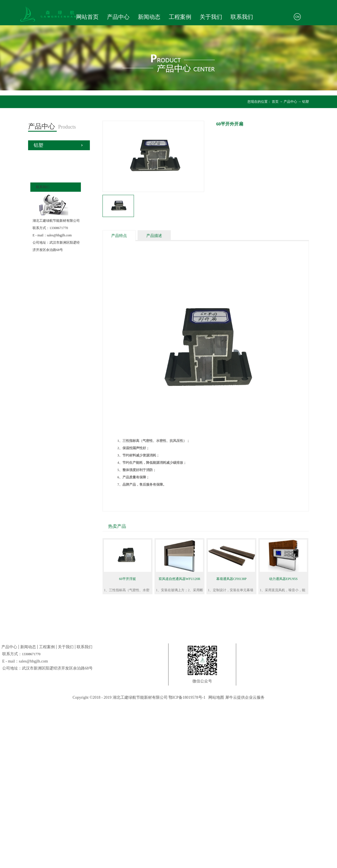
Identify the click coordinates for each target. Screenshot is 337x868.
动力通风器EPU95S (283, 579)
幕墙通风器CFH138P (231, 579)
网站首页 (87, 17)
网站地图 (215, 697)
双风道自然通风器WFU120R (180, 579)
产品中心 (290, 102)
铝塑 (306, 102)
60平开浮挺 (127, 579)
